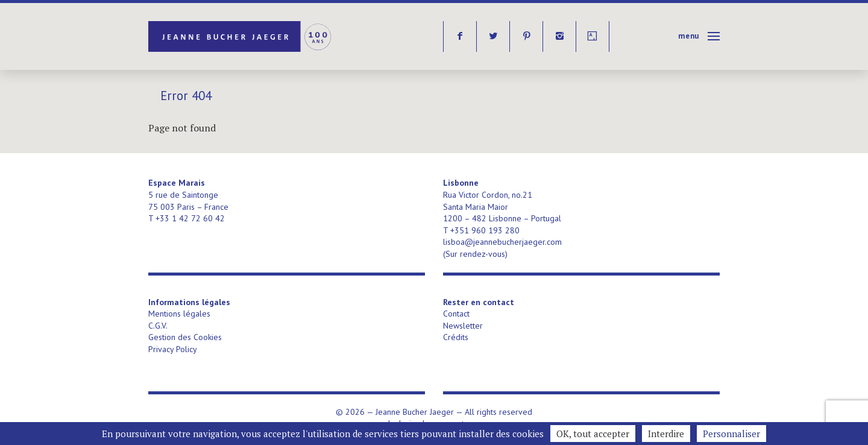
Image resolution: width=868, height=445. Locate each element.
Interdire (666, 434)
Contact (456, 314)
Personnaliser (731, 434)
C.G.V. (158, 326)
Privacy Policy (173, 349)
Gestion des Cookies (185, 337)
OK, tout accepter (593, 434)
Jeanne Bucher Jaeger (241, 36)
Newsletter (463, 326)
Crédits (456, 337)
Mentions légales (179, 314)
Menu (689, 36)
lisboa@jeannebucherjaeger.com (502, 242)
